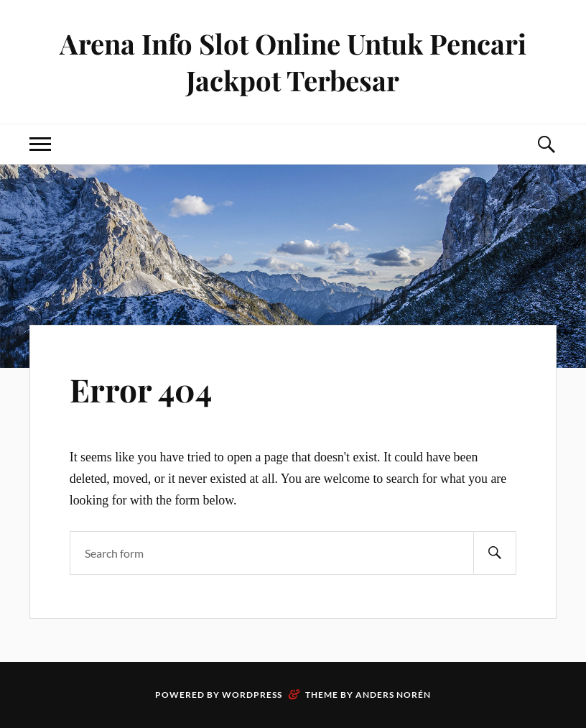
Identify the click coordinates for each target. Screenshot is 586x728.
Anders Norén (393, 695)
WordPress (252, 695)
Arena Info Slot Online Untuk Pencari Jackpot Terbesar (293, 62)
